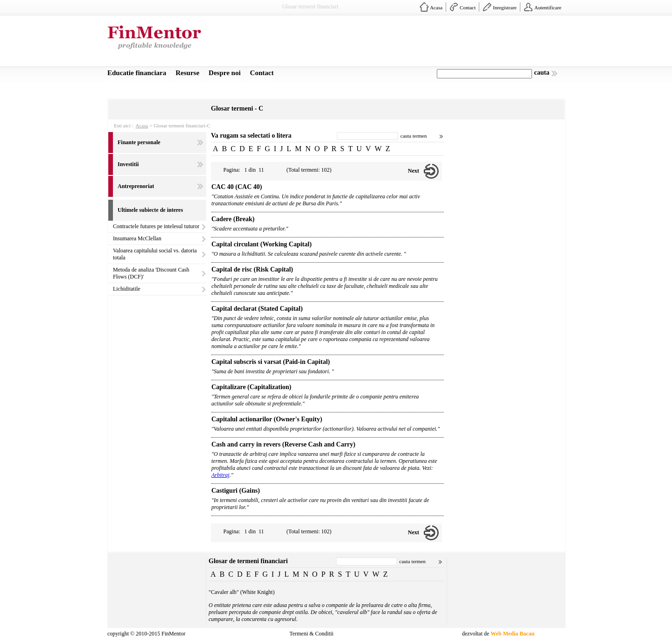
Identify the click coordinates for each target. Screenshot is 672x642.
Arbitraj (220, 475)
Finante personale (139, 142)
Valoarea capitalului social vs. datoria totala (155, 254)
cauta (542, 73)
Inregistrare (505, 7)
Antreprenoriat (136, 186)
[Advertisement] (395, 43)
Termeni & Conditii (311, 634)
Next (413, 171)
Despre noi (224, 73)
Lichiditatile (127, 289)
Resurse (187, 73)
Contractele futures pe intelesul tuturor (156, 226)
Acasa (436, 7)
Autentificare (548, 7)
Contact (468, 7)
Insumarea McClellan (137, 238)
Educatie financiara (137, 73)
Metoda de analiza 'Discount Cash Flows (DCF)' (151, 273)
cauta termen (414, 136)
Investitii (128, 164)
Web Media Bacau (512, 634)
